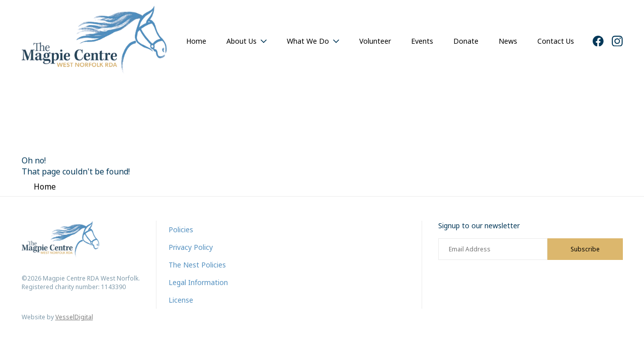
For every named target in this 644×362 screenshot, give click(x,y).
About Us (242, 41)
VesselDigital (74, 317)
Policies (181, 230)
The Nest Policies (197, 265)
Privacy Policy (191, 247)
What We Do (308, 41)
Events (422, 41)
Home (196, 41)
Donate (466, 41)
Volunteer (375, 41)
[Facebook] (598, 41)
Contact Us (556, 41)
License (181, 300)
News (508, 41)
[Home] (95, 41)
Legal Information (198, 282)
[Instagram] (617, 41)
